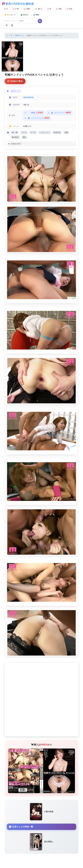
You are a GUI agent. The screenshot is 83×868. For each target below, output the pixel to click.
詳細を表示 (16, 144)
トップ (9, 35)
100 (59, 9)
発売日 (25, 15)
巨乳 (69, 9)
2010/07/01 (29, 97)
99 (16, 9)
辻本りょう (19, 35)
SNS (36, 15)
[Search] (20, 21)
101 (39, 9)
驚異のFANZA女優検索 (18, 4)
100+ (27, 9)
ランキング (10, 15)
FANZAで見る (15, 81)
